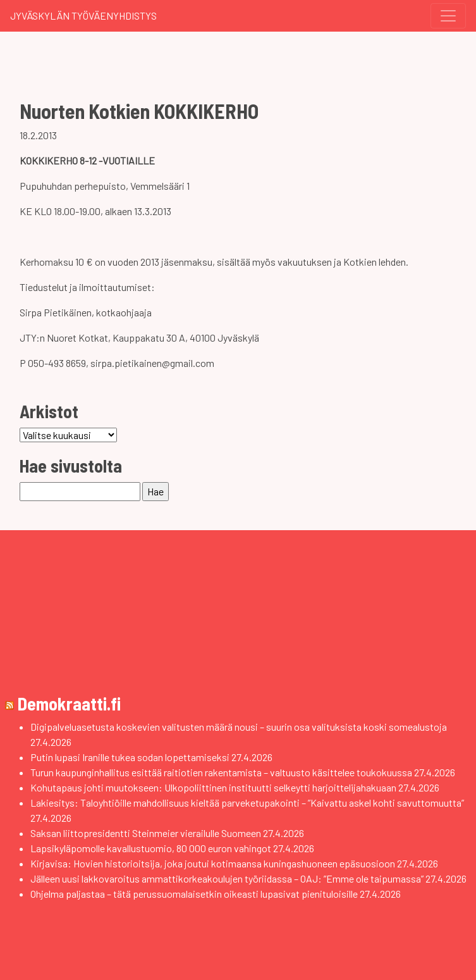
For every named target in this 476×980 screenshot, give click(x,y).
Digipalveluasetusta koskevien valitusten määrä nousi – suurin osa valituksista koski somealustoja (239, 727)
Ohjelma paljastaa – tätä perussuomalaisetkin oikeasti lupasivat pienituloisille (194, 894)
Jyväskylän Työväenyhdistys (83, 16)
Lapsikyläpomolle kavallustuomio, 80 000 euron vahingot (151, 848)
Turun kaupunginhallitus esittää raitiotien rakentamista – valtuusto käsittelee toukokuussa (221, 772)
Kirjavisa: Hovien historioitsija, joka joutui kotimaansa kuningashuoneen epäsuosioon (213, 863)
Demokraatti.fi (69, 704)
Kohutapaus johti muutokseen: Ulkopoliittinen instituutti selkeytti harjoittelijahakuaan (213, 787)
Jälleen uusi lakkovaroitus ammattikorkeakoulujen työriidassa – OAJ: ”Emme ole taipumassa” (227, 878)
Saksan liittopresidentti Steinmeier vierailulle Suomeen (146, 833)
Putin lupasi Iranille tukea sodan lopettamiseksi (130, 757)
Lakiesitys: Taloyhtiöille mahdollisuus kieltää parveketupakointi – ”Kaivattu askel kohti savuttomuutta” (247, 803)
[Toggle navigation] (448, 16)
